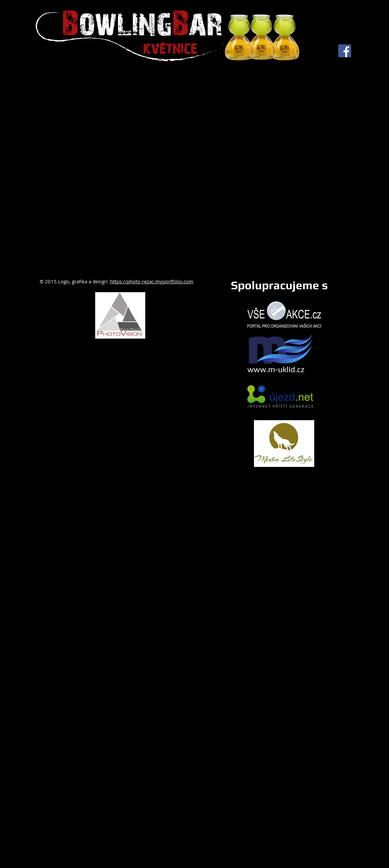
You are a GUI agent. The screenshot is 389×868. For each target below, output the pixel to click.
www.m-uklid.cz (276, 369)
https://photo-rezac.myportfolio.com (152, 281)
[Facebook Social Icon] (345, 51)
